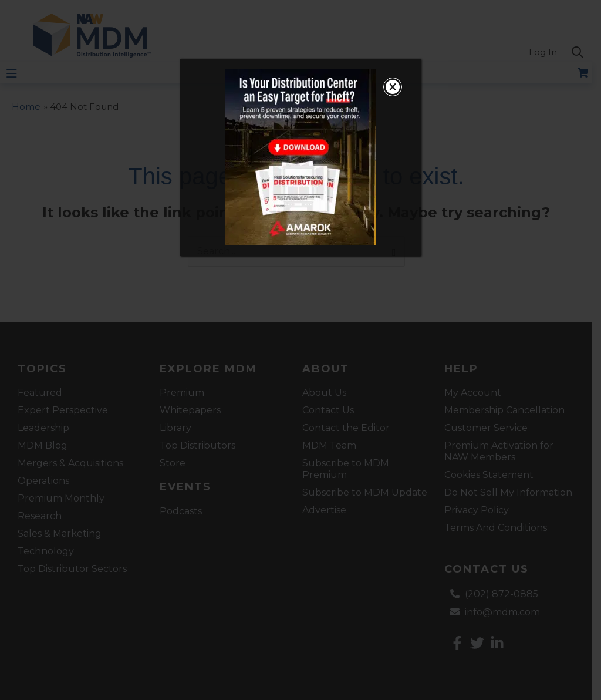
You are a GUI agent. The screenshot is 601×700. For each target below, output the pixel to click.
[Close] (393, 87)
